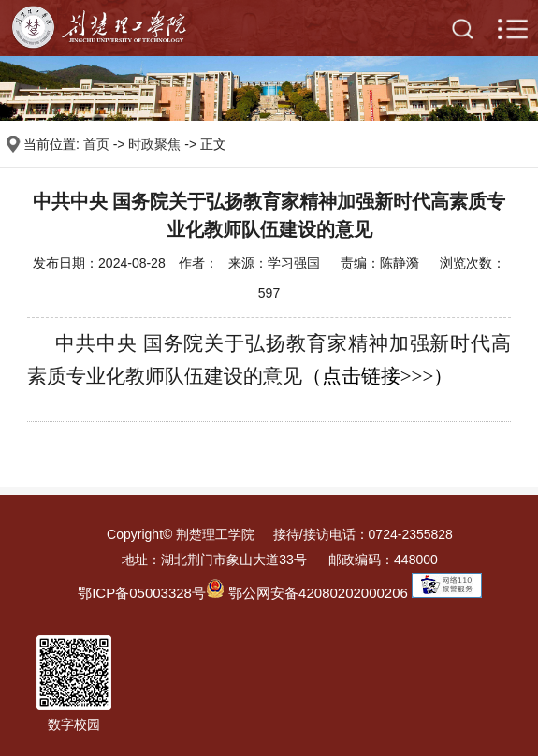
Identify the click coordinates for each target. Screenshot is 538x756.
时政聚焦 (154, 144)
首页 (96, 144)
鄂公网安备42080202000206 (307, 593)
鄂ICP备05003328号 (142, 593)
